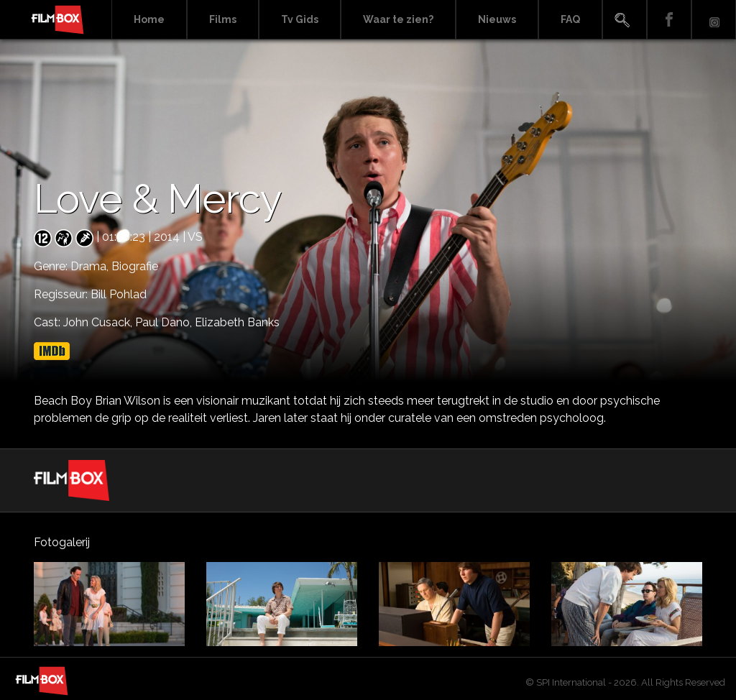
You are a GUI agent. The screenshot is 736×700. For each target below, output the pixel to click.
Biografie (135, 266)
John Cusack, (99, 322)
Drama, (91, 266)
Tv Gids (300, 19)
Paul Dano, (165, 322)
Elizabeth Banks (237, 322)
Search (625, 20)
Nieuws (497, 19)
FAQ (570, 19)
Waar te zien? (398, 19)
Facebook (669, 20)
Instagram (714, 20)
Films (223, 19)
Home (149, 19)
